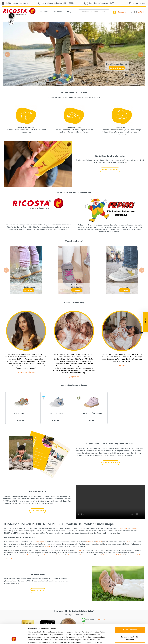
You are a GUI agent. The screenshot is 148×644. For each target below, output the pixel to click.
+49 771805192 (100, 620)
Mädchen (123, 528)
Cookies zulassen (130, 422)
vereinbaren (103, 636)
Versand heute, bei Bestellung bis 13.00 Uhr (55, 3)
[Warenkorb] (139, 12)
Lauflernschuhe (33, 555)
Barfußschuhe (102, 555)
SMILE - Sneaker (21, 413)
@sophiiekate (74, 377)
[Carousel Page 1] (70, 84)
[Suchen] (107, 12)
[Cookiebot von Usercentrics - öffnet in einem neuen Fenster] (14, 449)
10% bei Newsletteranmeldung (14, 3)
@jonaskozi (122, 365)
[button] (145, 322)
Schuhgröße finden (137, 3)
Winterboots (120, 555)
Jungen (133, 528)
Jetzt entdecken (111, 463)
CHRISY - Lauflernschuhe (92, 413)
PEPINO (99, 542)
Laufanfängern (39, 542)
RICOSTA (90, 542)
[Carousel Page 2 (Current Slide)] (73, 84)
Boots (59, 555)
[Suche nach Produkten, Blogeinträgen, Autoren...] (93, 12)
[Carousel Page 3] (75, 84)
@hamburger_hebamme (26, 372)
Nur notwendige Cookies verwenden (130, 431)
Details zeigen (115, 449)
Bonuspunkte (123, 12)
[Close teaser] (142, 333)
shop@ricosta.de (96, 631)
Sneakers (84, 555)
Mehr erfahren (38, 511)
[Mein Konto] (131, 12)
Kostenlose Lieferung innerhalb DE (99, 3)
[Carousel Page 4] (78, 84)
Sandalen (48, 555)
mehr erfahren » (10, 559)
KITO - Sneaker (56, 413)
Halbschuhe (72, 555)
